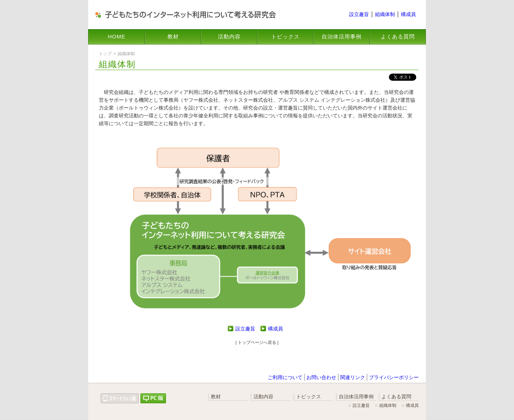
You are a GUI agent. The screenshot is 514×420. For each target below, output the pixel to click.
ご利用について (285, 377)
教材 (173, 36)
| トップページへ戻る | (257, 342)
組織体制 (385, 14)
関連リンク (353, 377)
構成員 (408, 14)
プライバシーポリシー (394, 377)
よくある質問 (398, 36)
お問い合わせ (321, 377)
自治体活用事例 (342, 36)
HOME (117, 36)
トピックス (285, 36)
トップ (105, 54)
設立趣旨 (359, 14)
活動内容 (229, 36)
